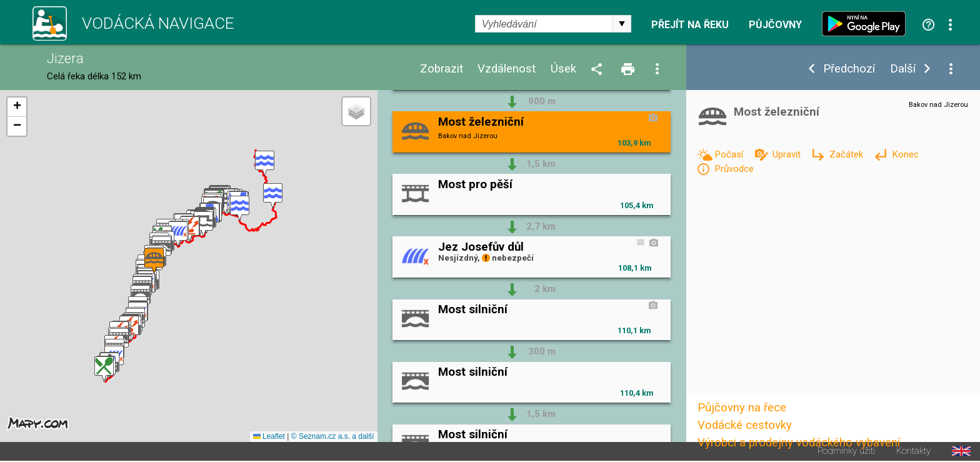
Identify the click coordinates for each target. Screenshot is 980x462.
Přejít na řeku (690, 25)
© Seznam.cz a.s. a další (333, 436)
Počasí (730, 154)
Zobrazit (442, 69)
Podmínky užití (846, 451)
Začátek (847, 154)
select (622, 24)
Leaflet (269, 436)
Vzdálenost (507, 69)
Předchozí (849, 69)
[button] (265, 163)
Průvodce (734, 169)
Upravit (788, 154)
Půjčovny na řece (742, 408)
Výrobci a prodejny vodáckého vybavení (799, 443)
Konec (905, 154)
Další (903, 69)
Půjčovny (775, 25)
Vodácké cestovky (745, 425)
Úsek (563, 69)
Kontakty (913, 451)
